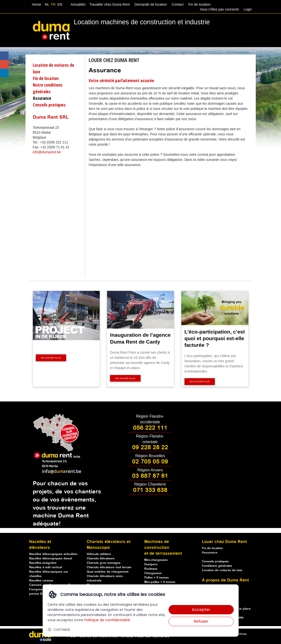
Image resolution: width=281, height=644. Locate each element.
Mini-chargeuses (156, 560)
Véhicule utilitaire (99, 554)
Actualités (78, 4)
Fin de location (199, 4)
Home (36, 4)
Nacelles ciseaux (41, 581)
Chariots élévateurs (101, 559)
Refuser (201, 621)
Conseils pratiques (49, 105)
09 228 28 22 (150, 448)
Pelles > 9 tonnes (157, 578)
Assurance (42, 98)
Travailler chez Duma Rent (109, 4)
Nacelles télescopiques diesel (51, 559)
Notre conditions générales (48, 88)
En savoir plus (51, 358)
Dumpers (151, 564)
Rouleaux (151, 569)
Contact (178, 4)
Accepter (201, 610)
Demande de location (151, 4)
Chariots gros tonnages (104, 563)
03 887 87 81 (150, 476)
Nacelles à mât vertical (46, 567)
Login (248, 9)
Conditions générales (217, 566)
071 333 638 (150, 490)
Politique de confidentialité (107, 620)
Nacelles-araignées (43, 563)
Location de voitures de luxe (54, 68)
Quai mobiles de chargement (108, 572)
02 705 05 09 (150, 462)
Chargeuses (153, 573)
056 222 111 (150, 428)
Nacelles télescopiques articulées (53, 554)
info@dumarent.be (47, 152)
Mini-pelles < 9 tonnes (160, 582)
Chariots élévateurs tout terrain (109, 567)
